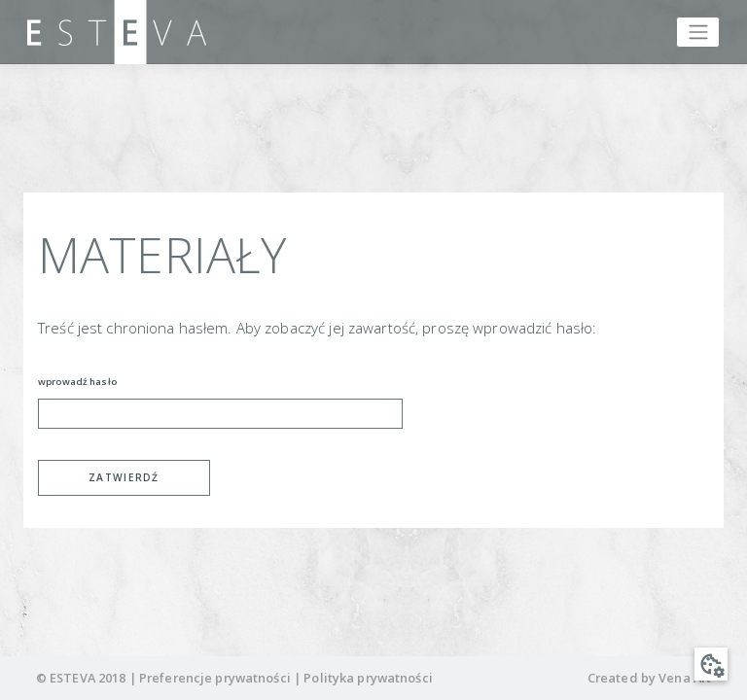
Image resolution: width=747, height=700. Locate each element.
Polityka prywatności (368, 678)
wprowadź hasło (77, 382)
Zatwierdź (124, 477)
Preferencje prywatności (215, 678)
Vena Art (685, 678)
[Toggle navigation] (698, 32)
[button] (711, 664)
